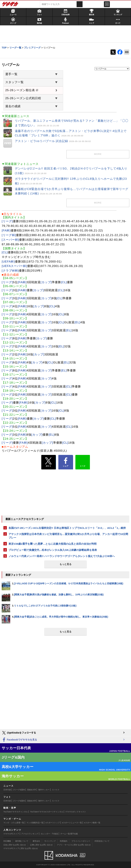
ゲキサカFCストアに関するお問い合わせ (21, 848)
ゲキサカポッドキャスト (76, 812)
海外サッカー (44, 790)
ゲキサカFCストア (11, 834)
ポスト (49, 462)
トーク (83, 461)
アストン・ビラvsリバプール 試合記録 (53, 141)
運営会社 (36, 841)
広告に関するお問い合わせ (15, 845)
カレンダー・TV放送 (49, 834)
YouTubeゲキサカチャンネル (16, 812)
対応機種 (7, 841)
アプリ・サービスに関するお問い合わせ (74, 845)
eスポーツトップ (53, 823)
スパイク (56, 790)
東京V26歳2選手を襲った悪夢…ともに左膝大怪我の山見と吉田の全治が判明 (53, 544)
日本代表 (7, 790)
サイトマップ (50, 841)
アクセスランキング (30, 834)
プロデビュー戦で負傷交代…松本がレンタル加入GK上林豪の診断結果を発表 (53, 550)
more (98, 154)
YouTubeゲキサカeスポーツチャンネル (47, 812)
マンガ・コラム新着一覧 (14, 823)
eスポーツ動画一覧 (92, 823)
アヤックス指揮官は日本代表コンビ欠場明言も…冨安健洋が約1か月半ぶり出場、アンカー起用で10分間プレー (68, 536)
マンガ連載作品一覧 (35, 823)
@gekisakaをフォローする (19, 733)
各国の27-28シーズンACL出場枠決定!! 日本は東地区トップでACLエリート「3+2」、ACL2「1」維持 (67, 528)
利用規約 (64, 841)
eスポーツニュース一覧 (72, 823)
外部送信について (102, 841)
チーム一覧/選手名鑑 (69, 834)
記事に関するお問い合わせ (41, 845)
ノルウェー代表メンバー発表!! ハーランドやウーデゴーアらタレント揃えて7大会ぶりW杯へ (62, 556)
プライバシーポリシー (81, 841)
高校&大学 (31, 790)
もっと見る (65, 564)
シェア (66, 462)
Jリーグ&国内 (19, 790)
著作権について (22, 841)
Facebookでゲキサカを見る (19, 740)
